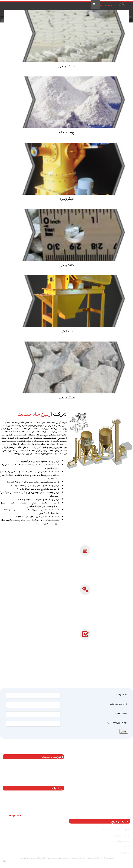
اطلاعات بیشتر (16, 815)
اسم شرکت (121, 694)
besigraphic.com (122, 863)
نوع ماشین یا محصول (116, 722)
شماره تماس (120, 713)
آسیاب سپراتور (122, 835)
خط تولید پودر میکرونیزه (117, 829)
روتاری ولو (125, 852)
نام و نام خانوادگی (118, 704)
